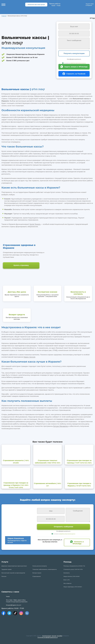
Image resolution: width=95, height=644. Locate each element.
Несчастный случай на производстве (13, 573)
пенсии (54, 636)
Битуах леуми (37, 573)
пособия (59, 636)
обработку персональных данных (78, 63)
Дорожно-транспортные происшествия (14, 566)
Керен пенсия (29, 357)
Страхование (37, 576)
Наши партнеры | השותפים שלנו (73, 587)
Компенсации (47, 636)
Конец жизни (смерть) (40, 566)
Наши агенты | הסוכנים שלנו (72, 576)
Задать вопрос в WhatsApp (76, 67)
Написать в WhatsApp (78, 543)
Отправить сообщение (63, 527)
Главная (4, 16)
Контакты (67, 573)
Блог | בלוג (67, 580)
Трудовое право (7, 569)
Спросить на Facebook (76, 74)
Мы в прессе (67, 583)
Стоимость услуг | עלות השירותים (73, 569)
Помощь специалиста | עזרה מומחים (74, 566)
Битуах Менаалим (61, 426)
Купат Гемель (35, 224)
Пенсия (4, 576)
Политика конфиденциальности (48, 637)
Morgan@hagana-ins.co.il (13, 605)
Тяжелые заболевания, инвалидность (45, 569)
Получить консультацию (74, 53)
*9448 (8, 597)
